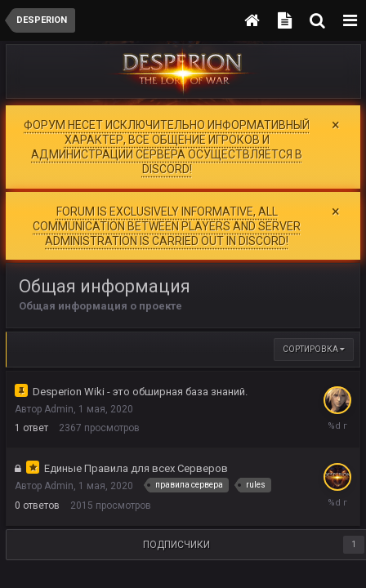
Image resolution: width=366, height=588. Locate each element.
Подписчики (176, 523)
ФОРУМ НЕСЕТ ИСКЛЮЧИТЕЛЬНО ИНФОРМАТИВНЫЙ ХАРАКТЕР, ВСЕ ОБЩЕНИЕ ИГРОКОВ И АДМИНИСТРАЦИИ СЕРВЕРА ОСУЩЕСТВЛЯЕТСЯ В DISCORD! (167, 146)
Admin (59, 388)
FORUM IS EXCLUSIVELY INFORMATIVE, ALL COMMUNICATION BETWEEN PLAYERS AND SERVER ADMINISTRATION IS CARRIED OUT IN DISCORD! (167, 214)
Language (57, 580)
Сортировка (314, 328)
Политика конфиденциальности (172, 580)
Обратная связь (299, 580)
